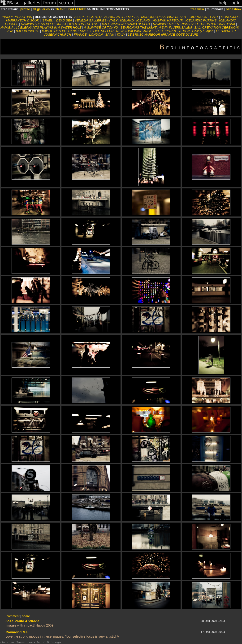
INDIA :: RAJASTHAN (17, 17)
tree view (197, 9)
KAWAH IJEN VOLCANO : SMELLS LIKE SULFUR (78, 31)
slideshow (234, 9)
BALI (105, 24)
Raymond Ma (16, 632)
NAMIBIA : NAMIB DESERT (131, 24)
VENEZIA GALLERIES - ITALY (96, 20)
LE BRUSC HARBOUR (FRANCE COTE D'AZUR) (163, 35)
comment (13, 616)
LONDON (96, 35)
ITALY (121, 35)
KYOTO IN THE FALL (84, 24)
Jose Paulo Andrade (22, 621)
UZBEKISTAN (166, 31)
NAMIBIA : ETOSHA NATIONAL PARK (208, 24)
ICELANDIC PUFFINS (201, 20)
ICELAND (127, 20)
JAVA (9, 31)
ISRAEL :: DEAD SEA (57, 20)
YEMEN (184, 31)
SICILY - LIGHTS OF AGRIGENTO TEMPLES (107, 17)
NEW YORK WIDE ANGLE (135, 31)
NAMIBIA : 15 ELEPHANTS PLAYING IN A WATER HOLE (41, 27)
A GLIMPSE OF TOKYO (101, 27)
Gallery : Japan (203, 31)
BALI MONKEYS (28, 31)
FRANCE (80, 35)
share (26, 616)
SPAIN (110, 35)
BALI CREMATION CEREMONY (217, 27)
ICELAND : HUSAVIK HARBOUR (160, 20)
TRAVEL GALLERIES (71, 9)
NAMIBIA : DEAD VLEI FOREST (44, 24)
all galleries (41, 9)
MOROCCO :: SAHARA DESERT (164, 17)
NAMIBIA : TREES (166, 24)
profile (25, 9)
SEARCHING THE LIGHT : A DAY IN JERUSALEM (156, 27)
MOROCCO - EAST (204, 17)
